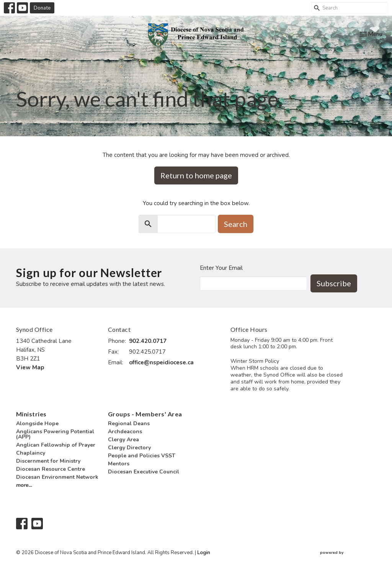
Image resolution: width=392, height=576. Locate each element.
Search (236, 224)
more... (24, 485)
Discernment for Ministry (48, 461)
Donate (42, 8)
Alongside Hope (37, 423)
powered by (348, 553)
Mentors (119, 464)
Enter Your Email (221, 268)
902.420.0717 (148, 341)
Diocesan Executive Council (144, 472)
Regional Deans (129, 423)
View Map (30, 367)
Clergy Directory (129, 448)
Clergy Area (123, 440)
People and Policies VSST (142, 456)
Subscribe (334, 283)
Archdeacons (125, 432)
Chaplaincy (31, 453)
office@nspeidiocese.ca (161, 362)
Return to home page (196, 175)
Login (204, 553)
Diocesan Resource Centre (51, 469)
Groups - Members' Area (145, 414)
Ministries (31, 414)
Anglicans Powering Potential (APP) (55, 434)
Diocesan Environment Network (57, 477)
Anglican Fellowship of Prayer (56, 445)
